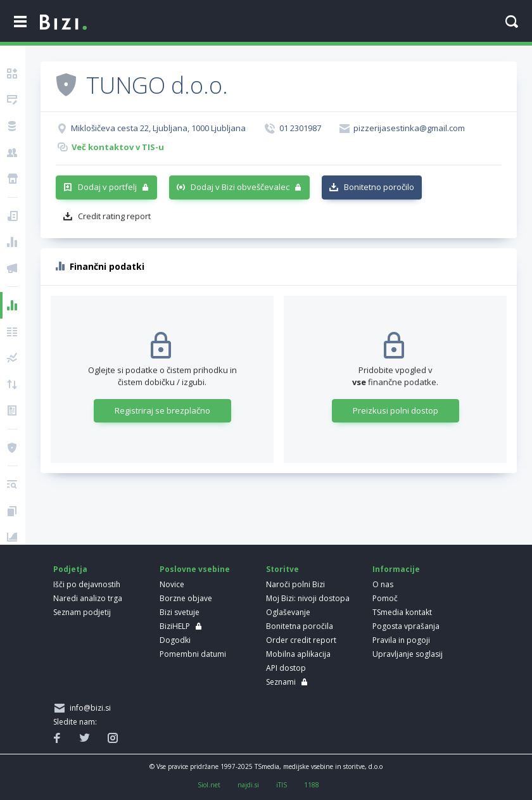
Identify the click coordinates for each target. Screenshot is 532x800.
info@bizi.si (88, 708)
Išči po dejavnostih (87, 584)
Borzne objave (186, 598)
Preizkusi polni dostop (396, 410)
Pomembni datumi (193, 654)
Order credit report (301, 640)
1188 (312, 785)
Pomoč (385, 598)
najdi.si (248, 785)
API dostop (286, 668)
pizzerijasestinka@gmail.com (409, 128)
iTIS (282, 785)
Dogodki (175, 640)
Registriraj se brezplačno (162, 410)
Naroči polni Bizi (295, 584)
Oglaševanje (288, 612)
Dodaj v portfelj (107, 187)
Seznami (281, 682)
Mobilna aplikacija (298, 654)
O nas (383, 584)
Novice (172, 584)
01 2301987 (300, 128)
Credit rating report (114, 216)
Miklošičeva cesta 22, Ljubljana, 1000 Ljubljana (158, 128)
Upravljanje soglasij (408, 654)
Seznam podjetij (82, 612)
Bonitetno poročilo (379, 187)
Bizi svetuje (180, 612)
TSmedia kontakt (402, 612)
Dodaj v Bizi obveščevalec (240, 187)
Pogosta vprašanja (406, 626)
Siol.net (209, 785)
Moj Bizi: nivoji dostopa (308, 598)
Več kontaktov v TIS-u (118, 147)
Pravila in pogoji (401, 640)
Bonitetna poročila (300, 626)
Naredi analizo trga (88, 598)
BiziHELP (175, 626)
